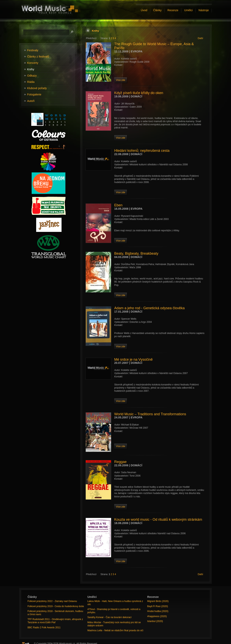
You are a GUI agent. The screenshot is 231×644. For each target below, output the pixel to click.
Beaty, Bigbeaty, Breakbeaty (136, 253)
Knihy (95, 31)
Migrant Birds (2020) (158, 601)
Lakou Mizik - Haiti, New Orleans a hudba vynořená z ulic (115, 603)
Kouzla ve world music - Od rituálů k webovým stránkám (158, 520)
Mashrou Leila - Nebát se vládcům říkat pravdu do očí (115, 630)
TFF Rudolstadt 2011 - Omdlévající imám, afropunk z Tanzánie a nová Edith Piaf (55, 621)
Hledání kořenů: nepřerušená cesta (142, 151)
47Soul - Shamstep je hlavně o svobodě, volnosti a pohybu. (114, 611)
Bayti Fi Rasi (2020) (158, 606)
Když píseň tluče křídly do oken (139, 93)
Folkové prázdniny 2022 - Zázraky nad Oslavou (52, 601)
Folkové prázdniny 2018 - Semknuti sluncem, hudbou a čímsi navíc (55, 613)
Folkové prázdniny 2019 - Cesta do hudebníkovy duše (56, 606)
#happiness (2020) (157, 616)
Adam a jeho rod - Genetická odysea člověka (149, 308)
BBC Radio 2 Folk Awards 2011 (44, 628)
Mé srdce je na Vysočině (133, 360)
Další (200, 38)
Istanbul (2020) (155, 621)
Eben (118, 205)
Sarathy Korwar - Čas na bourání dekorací (109, 617)
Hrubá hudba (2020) (158, 611)
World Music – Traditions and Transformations (150, 414)
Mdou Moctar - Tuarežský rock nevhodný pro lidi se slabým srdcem (114, 624)
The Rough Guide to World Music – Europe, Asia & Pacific (154, 46)
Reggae (120, 462)
